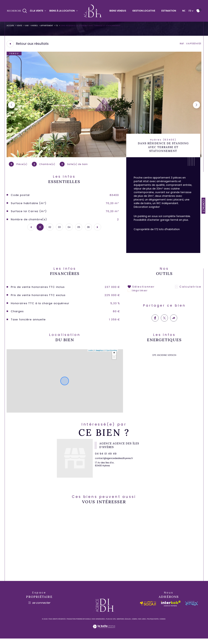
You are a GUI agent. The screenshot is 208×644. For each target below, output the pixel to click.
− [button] (114, 362)
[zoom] (104, 157)
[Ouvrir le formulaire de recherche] (17, 11)
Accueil (11, 26)
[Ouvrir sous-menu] (45, 11)
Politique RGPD (153, 624)
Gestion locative (144, 11)
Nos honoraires (98, 624)
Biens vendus (118, 11)
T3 (58, 26)
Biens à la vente (33, 11)
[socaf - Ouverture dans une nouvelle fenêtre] (148, 609)
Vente (20, 26)
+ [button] (114, 358)
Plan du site (111, 624)
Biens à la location (62, 11)
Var (28, 26)
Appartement (48, 26)
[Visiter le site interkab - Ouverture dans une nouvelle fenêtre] (171, 609)
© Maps (99, 355)
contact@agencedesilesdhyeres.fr (115, 464)
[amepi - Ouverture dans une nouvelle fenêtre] (191, 609)
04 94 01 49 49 (107, 459)
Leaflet (90, 355)
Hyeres (36, 26)
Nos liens (142, 624)
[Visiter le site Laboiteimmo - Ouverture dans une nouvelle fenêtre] (104, 635)
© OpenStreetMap (111, 355)
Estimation (169, 11)
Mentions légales (124, 624)
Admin (134, 624)
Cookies (163, 624)
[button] (196, 105)
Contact (203, 206)
